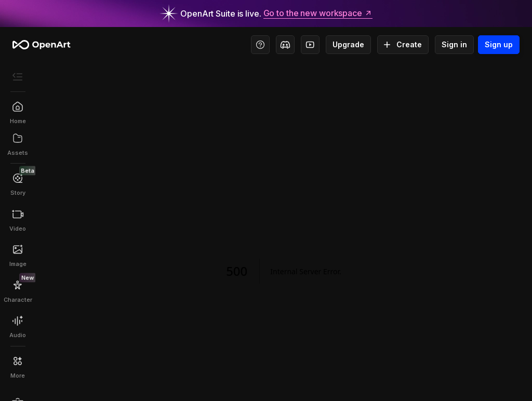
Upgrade (348, 45)
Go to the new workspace (318, 14)
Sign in (454, 45)
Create (403, 45)
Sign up (499, 45)
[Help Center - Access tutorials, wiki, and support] (260, 45)
